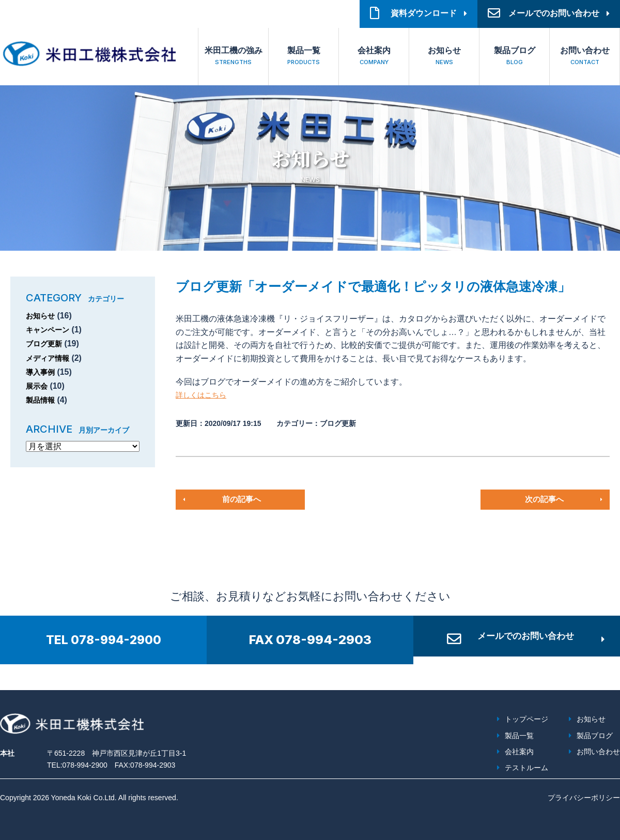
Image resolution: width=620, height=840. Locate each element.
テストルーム (526, 768)
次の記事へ (544, 499)
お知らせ (444, 57)
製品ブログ (514, 57)
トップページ (526, 719)
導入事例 (42, 372)
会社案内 (374, 57)
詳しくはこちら (205, 395)
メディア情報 (51, 358)
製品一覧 (304, 57)
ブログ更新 (47, 343)
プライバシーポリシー (584, 798)
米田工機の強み (233, 57)
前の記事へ (242, 499)
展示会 (38, 386)
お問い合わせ (585, 57)
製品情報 (42, 400)
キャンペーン (51, 330)
